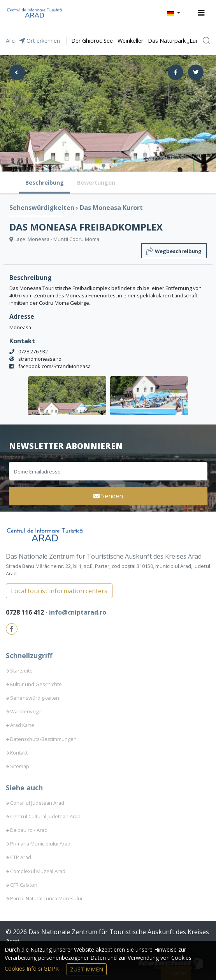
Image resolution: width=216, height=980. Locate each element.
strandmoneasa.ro (40, 359)
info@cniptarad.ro (78, 612)
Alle (10, 41)
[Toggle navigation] (201, 13)
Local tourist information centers (59, 591)
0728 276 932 (33, 351)
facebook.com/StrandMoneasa (54, 366)
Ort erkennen (40, 41)
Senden (108, 496)
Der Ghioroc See (92, 41)
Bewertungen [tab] (96, 183)
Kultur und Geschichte (36, 684)
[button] (174, 13)
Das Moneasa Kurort (111, 208)
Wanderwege (26, 711)
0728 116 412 (26, 612)
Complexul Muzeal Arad (38, 871)
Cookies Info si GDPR (32, 969)
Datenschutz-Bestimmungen (43, 739)
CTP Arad (21, 857)
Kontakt (19, 753)
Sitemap (20, 766)
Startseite (21, 671)
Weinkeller (130, 41)
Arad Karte (22, 725)
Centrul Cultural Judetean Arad (45, 816)
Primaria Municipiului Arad (40, 844)
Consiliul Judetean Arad (37, 803)
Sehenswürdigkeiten (43, 208)
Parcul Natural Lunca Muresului (46, 898)
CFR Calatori (24, 885)
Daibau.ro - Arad (29, 830)
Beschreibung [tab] (45, 183)
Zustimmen (87, 969)
